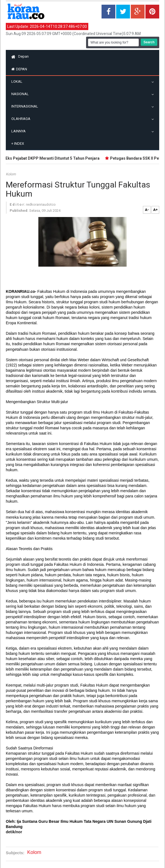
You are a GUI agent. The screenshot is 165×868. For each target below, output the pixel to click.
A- (147, 210)
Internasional (26, 106)
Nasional (21, 94)
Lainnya (20, 131)
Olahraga (22, 119)
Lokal (18, 81)
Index (18, 144)
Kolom (11, 174)
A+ (155, 210)
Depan (20, 56)
